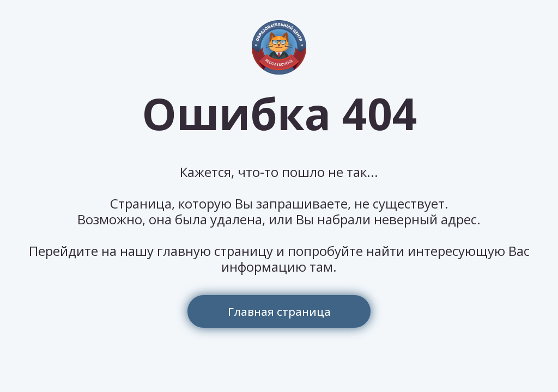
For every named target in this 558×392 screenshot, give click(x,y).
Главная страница (279, 312)
